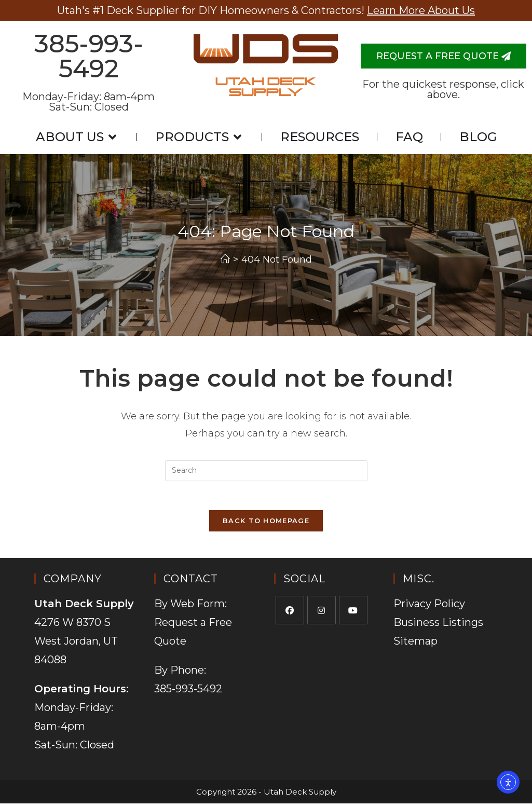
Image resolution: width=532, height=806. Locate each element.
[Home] (225, 259)
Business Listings (438, 625)
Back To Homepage (266, 523)
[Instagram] (322, 613)
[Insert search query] (266, 471)
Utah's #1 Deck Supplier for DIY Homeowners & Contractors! (266, 10)
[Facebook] (290, 613)
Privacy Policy (429, 606)
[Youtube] (353, 613)
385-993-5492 (89, 56)
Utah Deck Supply (266, 87)
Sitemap (415, 644)
